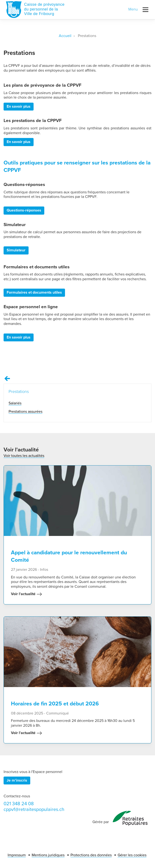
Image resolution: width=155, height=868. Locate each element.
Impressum (17, 855)
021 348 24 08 (19, 804)
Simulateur (16, 250)
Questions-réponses (24, 210)
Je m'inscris (17, 780)
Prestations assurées (25, 412)
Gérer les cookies (132, 855)
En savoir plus (19, 106)
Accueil (65, 36)
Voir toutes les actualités (24, 456)
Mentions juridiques (48, 855)
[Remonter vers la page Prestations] (7, 379)
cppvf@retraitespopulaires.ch (34, 810)
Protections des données (91, 855)
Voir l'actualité (27, 594)
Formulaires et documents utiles (34, 292)
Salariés (15, 403)
